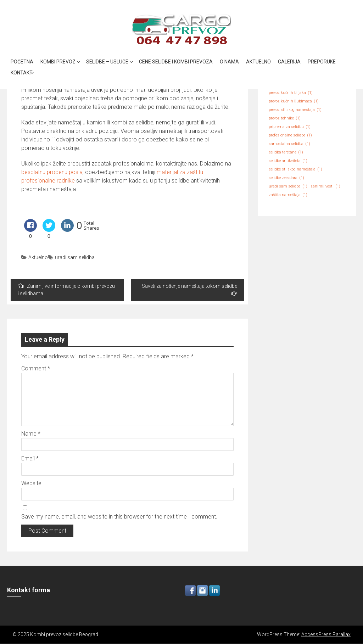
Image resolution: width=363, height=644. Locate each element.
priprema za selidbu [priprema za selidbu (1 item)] (290, 127)
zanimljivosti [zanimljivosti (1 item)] (325, 186)
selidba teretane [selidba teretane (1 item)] (286, 152)
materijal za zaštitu (180, 172)
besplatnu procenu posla (52, 172)
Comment (36, 368)
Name (31, 434)
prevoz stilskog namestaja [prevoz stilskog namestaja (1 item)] (295, 110)
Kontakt (22, 73)
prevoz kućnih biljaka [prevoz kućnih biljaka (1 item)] (291, 93)
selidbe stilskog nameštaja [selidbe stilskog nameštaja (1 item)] (295, 169)
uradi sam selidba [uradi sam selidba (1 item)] (288, 186)
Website (31, 483)
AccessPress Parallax (326, 634)
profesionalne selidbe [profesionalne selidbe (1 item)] (290, 135)
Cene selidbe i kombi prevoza (176, 62)
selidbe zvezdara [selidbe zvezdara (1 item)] (286, 178)
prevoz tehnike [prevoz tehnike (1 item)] (285, 118)
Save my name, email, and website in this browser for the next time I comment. (119, 517)
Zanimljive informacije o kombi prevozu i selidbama (66, 290)
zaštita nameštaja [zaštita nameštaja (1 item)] (288, 195)
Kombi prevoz (58, 62)
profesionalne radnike (48, 181)
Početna (22, 62)
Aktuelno (258, 62)
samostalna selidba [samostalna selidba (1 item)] (289, 144)
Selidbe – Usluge (107, 62)
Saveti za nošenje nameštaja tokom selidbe (189, 290)
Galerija (289, 62)
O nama (229, 62)
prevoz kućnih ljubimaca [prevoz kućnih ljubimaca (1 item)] (294, 101)
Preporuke (322, 62)
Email (30, 458)
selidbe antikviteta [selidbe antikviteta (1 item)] (288, 161)
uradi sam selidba (75, 257)
